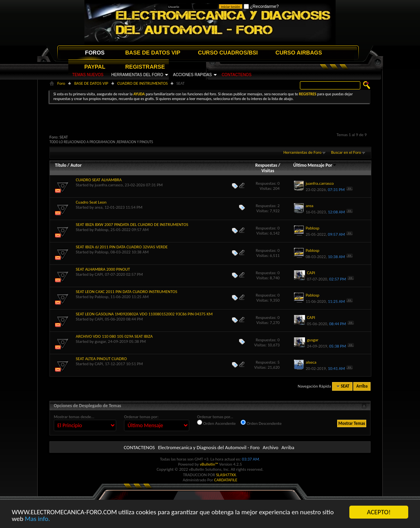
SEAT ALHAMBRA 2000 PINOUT (103, 269)
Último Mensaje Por (315, 165)
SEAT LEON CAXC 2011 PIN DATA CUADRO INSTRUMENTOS (127, 292)
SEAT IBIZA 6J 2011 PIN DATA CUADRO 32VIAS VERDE (122, 247)
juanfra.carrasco (109, 185)
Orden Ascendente (216, 423)
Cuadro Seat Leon (91, 202)
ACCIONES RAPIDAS (193, 75)
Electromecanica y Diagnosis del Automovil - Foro (209, 447)
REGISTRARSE (145, 67)
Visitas (268, 171)
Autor (76, 165)
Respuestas (266, 165)
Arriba (362, 386)
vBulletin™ (209, 464)
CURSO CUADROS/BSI (228, 53)
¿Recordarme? (261, 6)
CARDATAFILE (226, 480)
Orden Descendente (261, 423)
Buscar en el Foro (346, 152)
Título (61, 165)
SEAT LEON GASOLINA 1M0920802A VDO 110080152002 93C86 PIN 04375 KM (144, 314)
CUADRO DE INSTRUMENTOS (143, 83)
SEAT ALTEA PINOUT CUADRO (101, 359)
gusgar (100, 341)
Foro (61, 83)
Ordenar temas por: (141, 417)
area (99, 207)
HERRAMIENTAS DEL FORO (137, 75)
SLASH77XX (226, 475)
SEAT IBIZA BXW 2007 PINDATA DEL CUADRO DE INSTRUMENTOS (132, 225)
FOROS (95, 53)
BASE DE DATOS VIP (153, 53)
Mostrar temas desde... (74, 417)
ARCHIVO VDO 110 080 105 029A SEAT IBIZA (114, 336)
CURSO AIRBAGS (299, 53)
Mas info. (37, 519)
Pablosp (101, 230)
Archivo (270, 447)
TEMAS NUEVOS (88, 75)
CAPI (99, 274)
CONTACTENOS (237, 75)
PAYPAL (95, 67)
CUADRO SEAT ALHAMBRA (99, 180)
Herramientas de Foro (302, 152)
